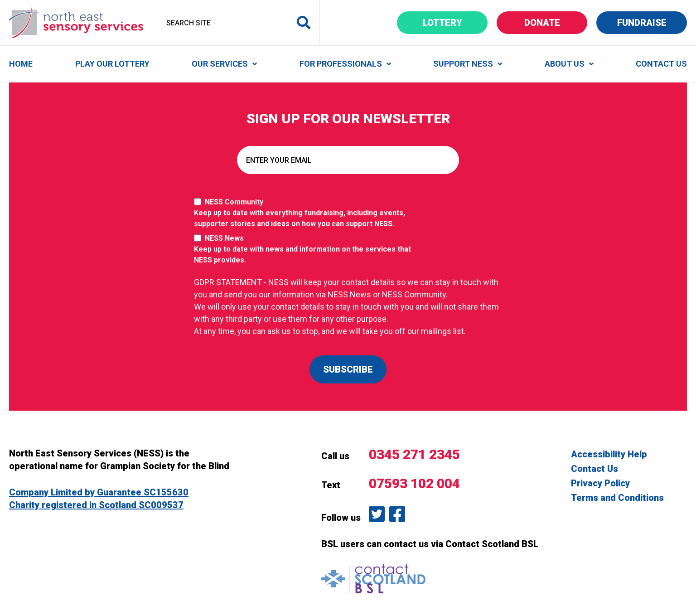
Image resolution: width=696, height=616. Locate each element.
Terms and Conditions (617, 498)
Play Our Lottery (112, 64)
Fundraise (652, 22)
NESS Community (307, 213)
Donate (556, 22)
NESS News (307, 250)
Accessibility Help (609, 454)
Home (21, 64)
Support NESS (463, 64)
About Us (565, 64)
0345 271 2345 (414, 454)
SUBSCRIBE (348, 369)
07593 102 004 (414, 483)
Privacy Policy (600, 483)
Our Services (220, 64)
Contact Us (661, 64)
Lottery (455, 22)
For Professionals (341, 64)
